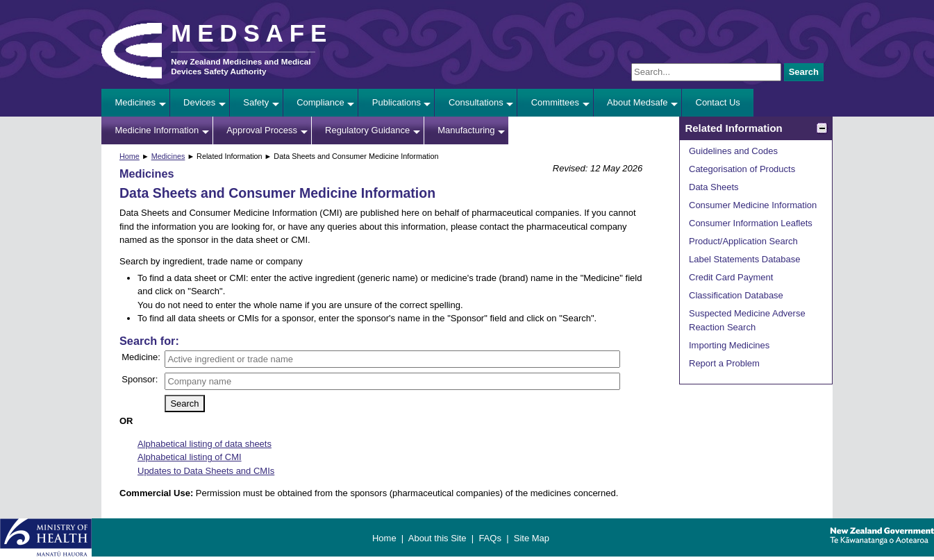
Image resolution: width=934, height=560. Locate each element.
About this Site (437, 538)
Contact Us (718, 102)
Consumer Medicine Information (753, 205)
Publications (397, 102)
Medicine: (141, 357)
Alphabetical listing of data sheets (205, 444)
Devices (199, 102)
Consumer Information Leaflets (751, 223)
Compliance (320, 102)
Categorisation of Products (742, 169)
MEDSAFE (252, 33)
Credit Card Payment (731, 277)
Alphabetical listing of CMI (190, 457)
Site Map (532, 538)
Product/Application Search (743, 241)
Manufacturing (466, 130)
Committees (555, 102)
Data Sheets (714, 187)
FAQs (490, 538)
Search (804, 72)
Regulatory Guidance (367, 130)
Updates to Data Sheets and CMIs (206, 471)
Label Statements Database (744, 259)
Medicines (136, 102)
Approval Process (262, 130)
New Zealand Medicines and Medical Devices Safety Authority (241, 66)
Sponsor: (140, 379)
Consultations (476, 102)
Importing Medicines (729, 345)
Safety (256, 102)
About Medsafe (637, 102)
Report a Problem (724, 363)
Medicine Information (157, 130)
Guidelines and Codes (733, 151)
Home (130, 156)
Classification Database (736, 295)
